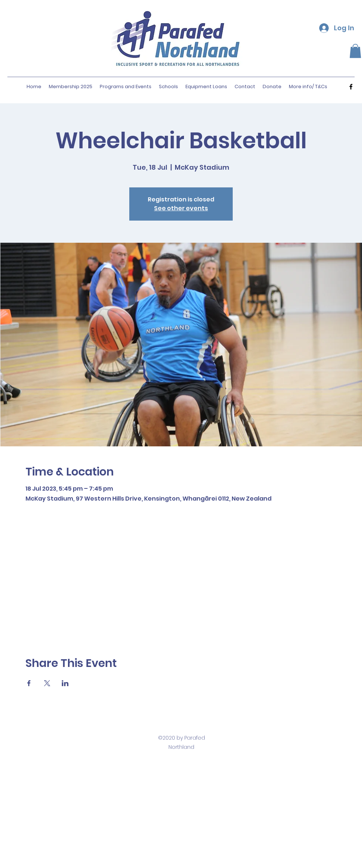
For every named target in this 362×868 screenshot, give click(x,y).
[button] (355, 51)
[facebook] (351, 87)
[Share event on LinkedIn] (65, 683)
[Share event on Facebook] (29, 683)
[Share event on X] (47, 683)
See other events (181, 208)
